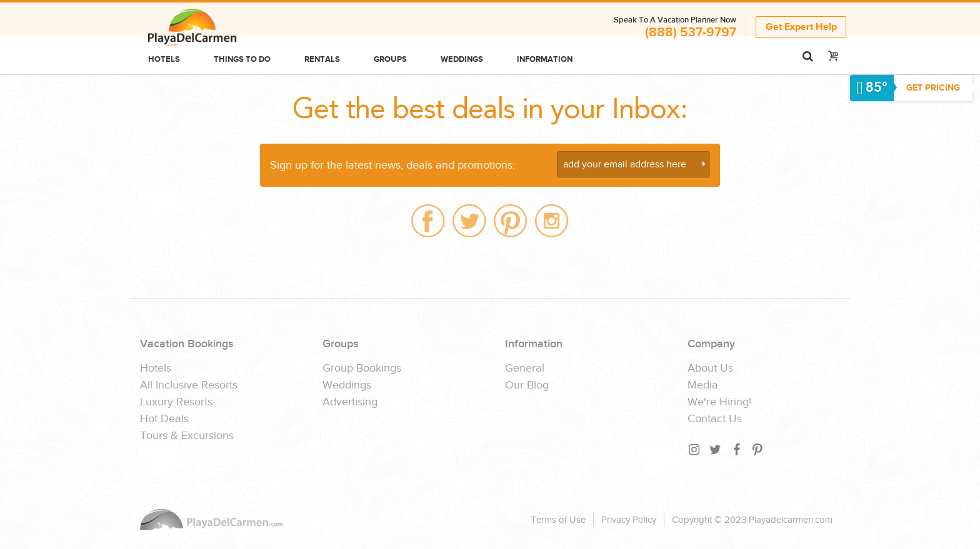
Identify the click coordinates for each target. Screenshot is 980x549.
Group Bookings (362, 368)
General (525, 368)
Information (545, 59)
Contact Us (715, 419)
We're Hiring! (719, 402)
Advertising (350, 402)
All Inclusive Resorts (189, 385)
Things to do (242, 59)
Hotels (164, 59)
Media (703, 385)
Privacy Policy (629, 520)
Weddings (462, 59)
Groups (390, 59)
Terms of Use (558, 520)
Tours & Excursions (187, 436)
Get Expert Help (801, 27)
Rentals (322, 59)
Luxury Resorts (176, 402)
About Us (710, 368)
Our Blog (527, 385)
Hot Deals (164, 419)
